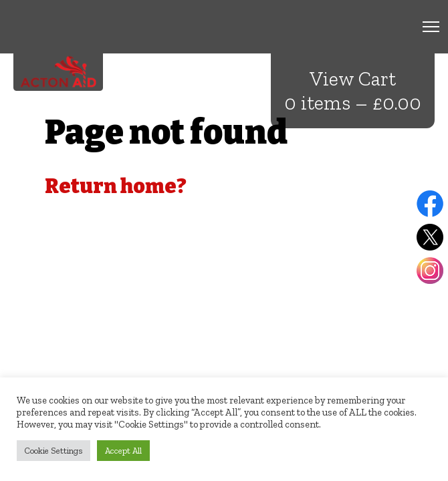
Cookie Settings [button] (53, 451)
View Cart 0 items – (353, 91)
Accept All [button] (123, 451)
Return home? (116, 186)
